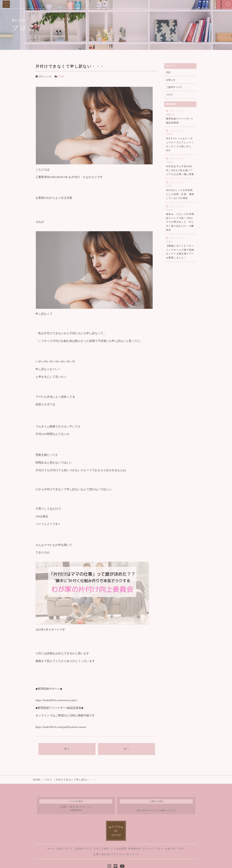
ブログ (61, 77)
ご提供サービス (174, 87)
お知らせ (171, 80)
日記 (168, 72)
